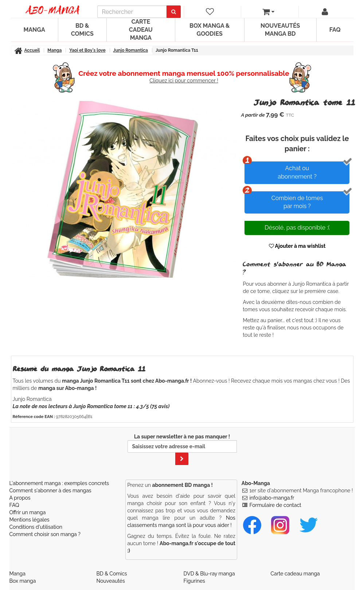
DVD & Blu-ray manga (209, 574)
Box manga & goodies (210, 30)
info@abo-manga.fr (272, 498)
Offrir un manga (28, 512)
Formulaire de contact (275, 505)
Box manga (23, 581)
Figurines (194, 581)
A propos (20, 498)
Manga (34, 30)
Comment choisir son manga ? (45, 534)
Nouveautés (111, 581)
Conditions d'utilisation (36, 527)
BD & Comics (82, 30)
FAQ (335, 30)
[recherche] (132, 12)
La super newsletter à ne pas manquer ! (182, 449)
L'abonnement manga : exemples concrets (59, 483)
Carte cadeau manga (141, 30)
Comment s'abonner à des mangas (50, 491)
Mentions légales (30, 520)
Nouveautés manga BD (280, 30)
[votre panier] (268, 12)
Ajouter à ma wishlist (297, 246)
